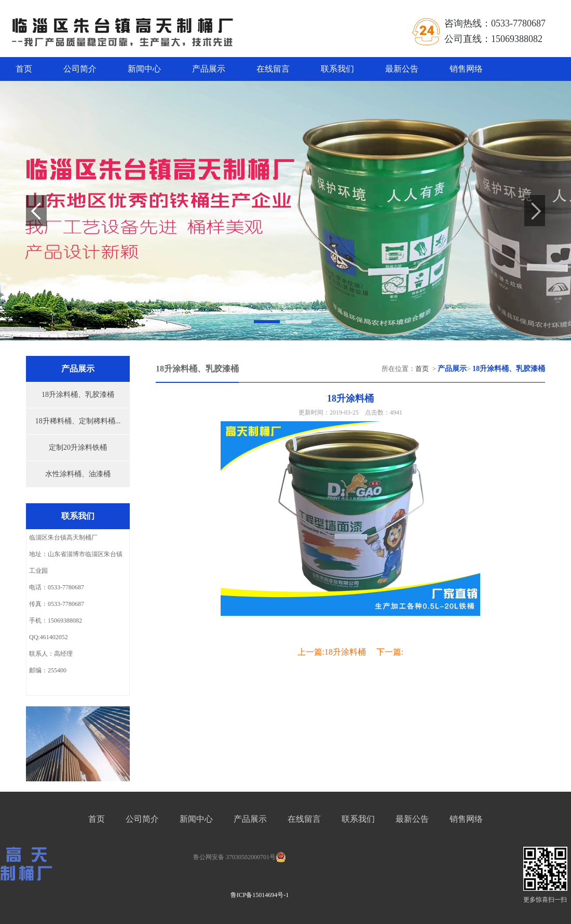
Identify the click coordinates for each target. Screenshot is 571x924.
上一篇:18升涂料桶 (332, 652)
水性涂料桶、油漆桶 (78, 474)
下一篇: (390, 652)
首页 (24, 69)
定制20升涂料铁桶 (78, 447)
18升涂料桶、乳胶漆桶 (78, 395)
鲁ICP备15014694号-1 (260, 895)
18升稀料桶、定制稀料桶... (78, 421)
